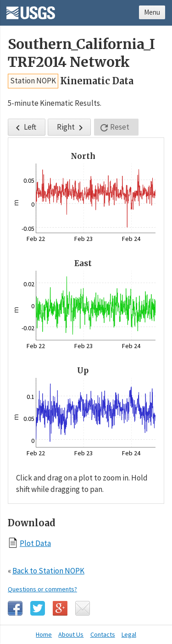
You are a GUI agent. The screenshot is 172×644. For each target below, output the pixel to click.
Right (72, 128)
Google (60, 608)
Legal (129, 634)
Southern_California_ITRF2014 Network (81, 53)
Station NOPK (33, 81)
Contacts (103, 634)
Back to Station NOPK (48, 571)
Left (24, 128)
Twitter (38, 608)
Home (44, 634)
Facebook (15, 608)
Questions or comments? (42, 589)
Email (83, 608)
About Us (71, 634)
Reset (114, 128)
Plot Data (35, 543)
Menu (152, 12)
